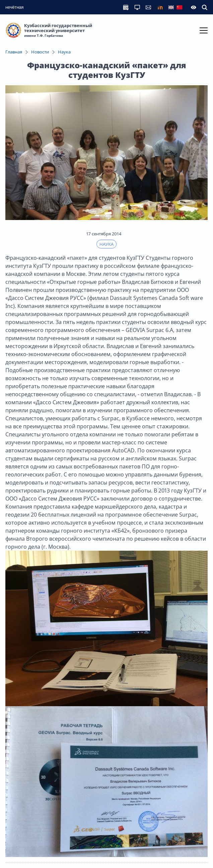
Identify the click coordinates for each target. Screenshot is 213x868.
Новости (40, 52)
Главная (14, 52)
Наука (64, 52)
